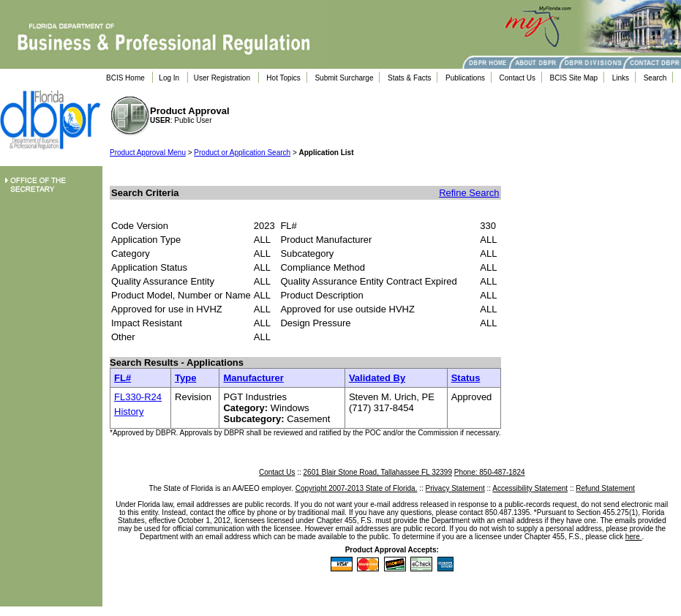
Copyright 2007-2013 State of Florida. (357, 488)
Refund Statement (605, 488)
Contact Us (518, 78)
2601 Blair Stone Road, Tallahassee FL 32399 (378, 472)
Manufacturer (253, 378)
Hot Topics (283, 78)
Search (655, 78)
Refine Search (469, 193)
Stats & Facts (409, 78)
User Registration (222, 78)
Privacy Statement (455, 488)
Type (185, 378)
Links (621, 78)
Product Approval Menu (148, 153)
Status (466, 378)
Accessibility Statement (530, 488)
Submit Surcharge (344, 78)
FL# (123, 378)
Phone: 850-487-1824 (490, 472)
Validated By (377, 378)
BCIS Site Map (574, 78)
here (634, 537)
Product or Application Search (242, 153)
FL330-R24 (138, 397)
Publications (465, 78)
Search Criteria (145, 193)
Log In (169, 78)
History (129, 412)
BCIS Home (125, 78)
